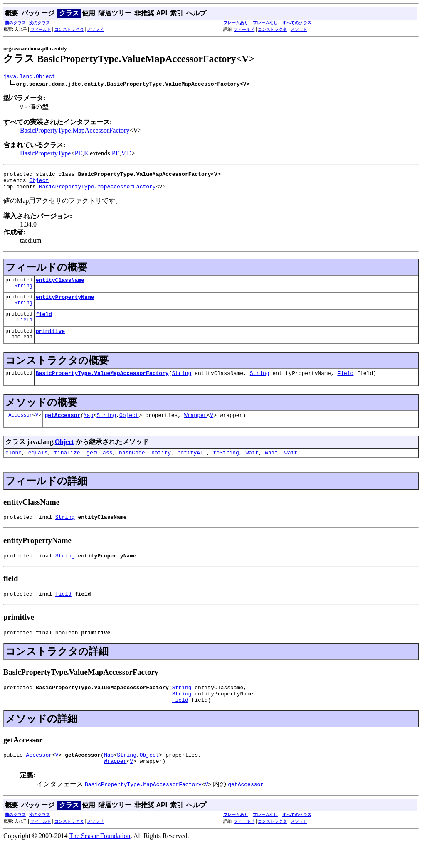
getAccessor (62, 427)
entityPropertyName (65, 304)
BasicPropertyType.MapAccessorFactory (75, 132)
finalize (67, 466)
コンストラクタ (69, 29)
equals (38, 466)
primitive (50, 341)
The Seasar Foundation (100, 861)
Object (39, 184)
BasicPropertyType (45, 154)
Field (25, 329)
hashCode (132, 466)
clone (14, 466)
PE (78, 154)
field (44, 323)
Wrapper (196, 427)
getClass (99, 466)
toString (226, 466)
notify (161, 466)
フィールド (41, 29)
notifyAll (192, 466)
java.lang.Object (29, 77)
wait (252, 466)
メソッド (95, 29)
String (23, 293)
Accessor (20, 427)
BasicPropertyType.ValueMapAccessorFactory (102, 384)
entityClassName (60, 286)
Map (88, 427)
